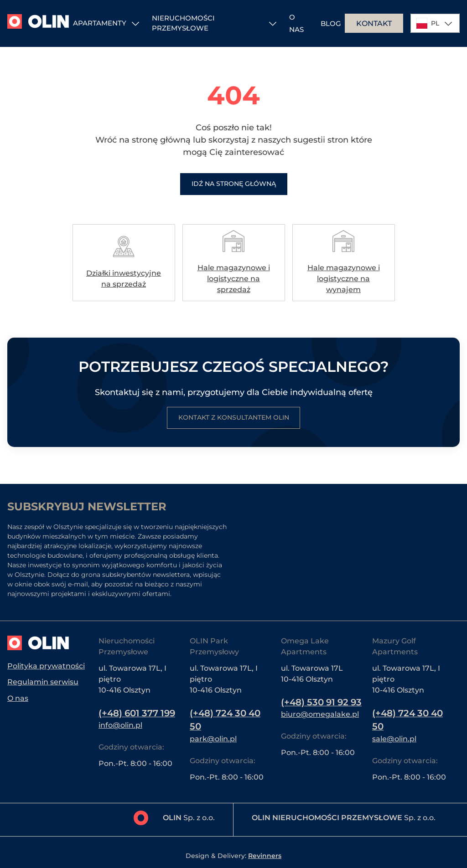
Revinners (265, 856)
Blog (331, 23)
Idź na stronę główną (234, 184)
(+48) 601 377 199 (138, 713)
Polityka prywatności (46, 665)
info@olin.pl (120, 725)
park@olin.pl (213, 739)
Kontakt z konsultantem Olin (234, 418)
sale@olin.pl (394, 739)
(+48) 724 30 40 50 (226, 720)
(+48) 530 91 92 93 (316, 709)
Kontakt (374, 23)
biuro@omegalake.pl (320, 728)
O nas (18, 698)
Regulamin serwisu (43, 682)
